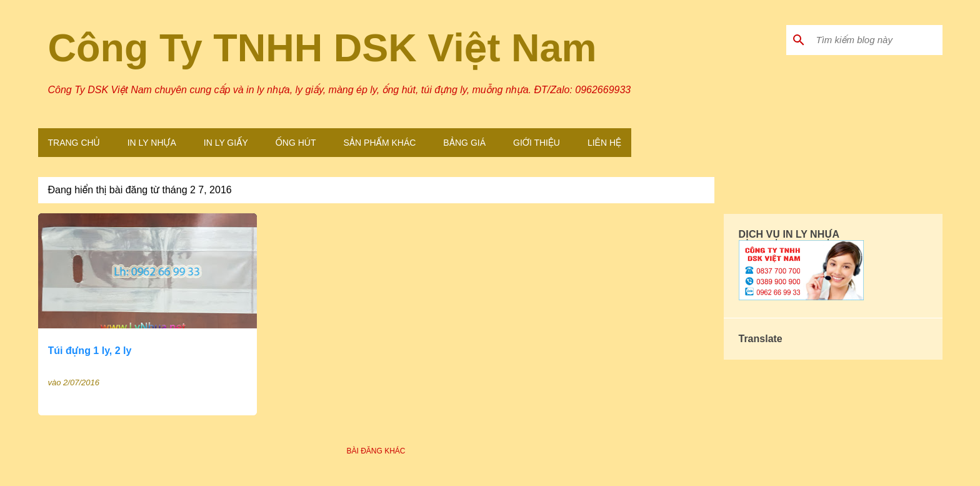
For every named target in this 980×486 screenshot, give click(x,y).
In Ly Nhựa (152, 143)
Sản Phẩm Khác (379, 143)
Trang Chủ (74, 143)
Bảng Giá (464, 143)
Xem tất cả (682, 191)
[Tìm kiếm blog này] (877, 40)
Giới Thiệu (537, 143)
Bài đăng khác (376, 451)
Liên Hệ (604, 143)
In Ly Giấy (226, 143)
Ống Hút (296, 143)
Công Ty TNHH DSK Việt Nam (322, 48)
